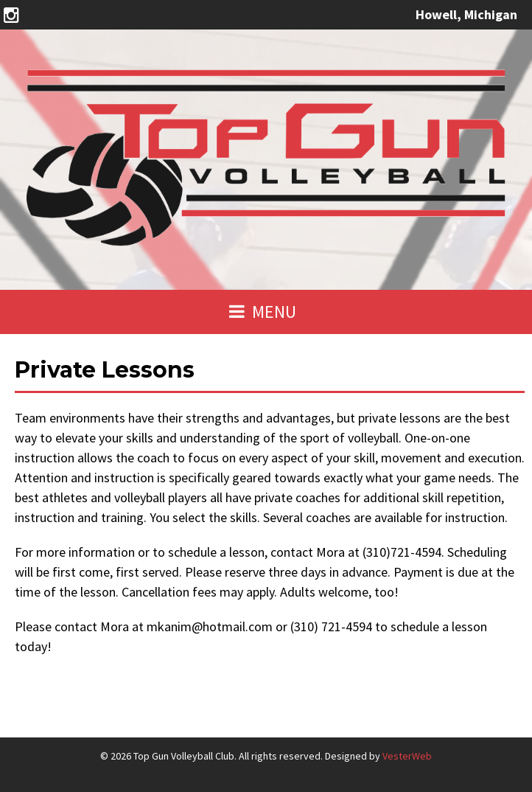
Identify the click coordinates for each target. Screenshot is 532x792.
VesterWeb (407, 756)
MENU (263, 312)
